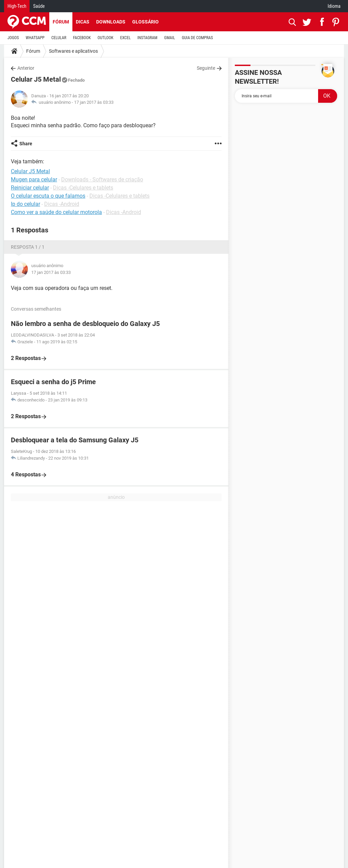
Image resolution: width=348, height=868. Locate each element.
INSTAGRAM (147, 38)
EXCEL (125, 38)
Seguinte (206, 68)
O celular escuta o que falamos (48, 196)
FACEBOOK (82, 38)
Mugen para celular (34, 179)
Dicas (83, 22)
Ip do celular (25, 204)
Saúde (39, 6)
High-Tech (17, 6)
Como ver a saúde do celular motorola (56, 212)
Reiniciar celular (30, 188)
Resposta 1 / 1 (28, 247)
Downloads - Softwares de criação (102, 179)
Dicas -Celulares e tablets (83, 188)
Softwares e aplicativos (73, 51)
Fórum (61, 22)
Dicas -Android (62, 204)
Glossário (145, 22)
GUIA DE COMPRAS (197, 38)
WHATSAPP (35, 38)
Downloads (111, 22)
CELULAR (59, 38)
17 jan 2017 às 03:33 (94, 102)
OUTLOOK (106, 38)
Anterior (26, 68)
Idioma (334, 6)
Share (26, 144)
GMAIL (170, 38)
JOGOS (13, 38)
